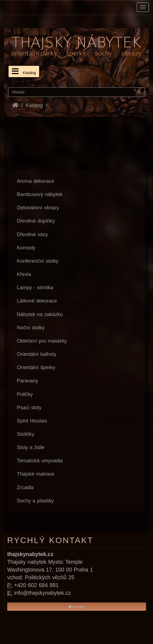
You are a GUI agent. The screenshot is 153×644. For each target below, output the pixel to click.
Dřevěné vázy (32, 234)
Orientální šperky (36, 367)
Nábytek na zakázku (40, 314)
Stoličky (25, 434)
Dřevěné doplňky (36, 221)
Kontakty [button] (76, 607)
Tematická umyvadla (40, 461)
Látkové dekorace (37, 301)
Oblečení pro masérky (42, 341)
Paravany (27, 381)
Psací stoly (29, 407)
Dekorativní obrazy (38, 208)
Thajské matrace (36, 474)
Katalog (24, 71)
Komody (26, 248)
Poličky (25, 394)
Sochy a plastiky (35, 501)
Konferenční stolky (38, 261)
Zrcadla (25, 487)
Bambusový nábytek (40, 194)
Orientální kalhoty (37, 354)
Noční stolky (31, 328)
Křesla (24, 274)
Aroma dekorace (35, 181)
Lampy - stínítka (35, 287)
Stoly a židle (31, 447)
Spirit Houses (32, 421)
